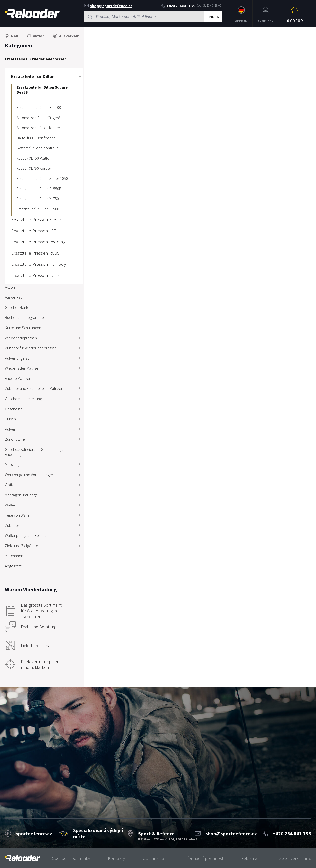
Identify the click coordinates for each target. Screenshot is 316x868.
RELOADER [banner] (32, 13)
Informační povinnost (203, 858)
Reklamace (251, 858)
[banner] (22, 858)
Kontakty (116, 858)
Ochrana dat (154, 858)
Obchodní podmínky (71, 858)
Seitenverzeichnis (295, 858)
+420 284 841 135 (178, 6)
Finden (213, 17)
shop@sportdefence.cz (108, 6)
